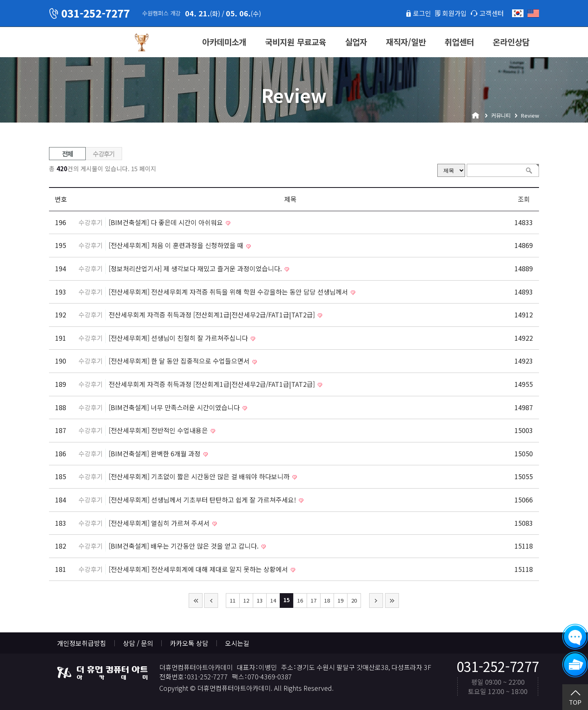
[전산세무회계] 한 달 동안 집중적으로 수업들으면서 (180, 361)
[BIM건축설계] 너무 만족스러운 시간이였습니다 (175, 407)
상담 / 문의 (138, 643)
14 (273, 600)
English (533, 13)
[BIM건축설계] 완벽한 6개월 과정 (155, 453)
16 (300, 600)
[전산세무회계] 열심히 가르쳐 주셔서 (160, 523)
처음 (196, 601)
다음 (376, 601)
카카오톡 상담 (189, 643)
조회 (524, 199)
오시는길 (237, 643)
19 (341, 600)
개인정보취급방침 (82, 643)
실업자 (356, 42)
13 (260, 600)
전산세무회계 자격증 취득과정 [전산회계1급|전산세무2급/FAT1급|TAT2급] (213, 315)
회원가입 (454, 13)
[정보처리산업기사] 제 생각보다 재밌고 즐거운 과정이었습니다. (196, 268)
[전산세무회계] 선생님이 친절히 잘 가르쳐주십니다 (179, 338)
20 (354, 600)
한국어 (518, 13)
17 (314, 600)
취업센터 (459, 42)
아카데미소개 (224, 42)
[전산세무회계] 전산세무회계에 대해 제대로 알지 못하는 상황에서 (199, 569)
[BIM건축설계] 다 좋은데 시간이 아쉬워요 (167, 222)
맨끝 (392, 601)
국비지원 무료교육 (296, 42)
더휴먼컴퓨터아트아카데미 (88, 42)
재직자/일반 (406, 42)
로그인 (422, 13)
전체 (68, 154)
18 (327, 600)
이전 (211, 601)
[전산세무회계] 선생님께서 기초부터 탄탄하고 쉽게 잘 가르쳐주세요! (203, 500)
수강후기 (104, 154)
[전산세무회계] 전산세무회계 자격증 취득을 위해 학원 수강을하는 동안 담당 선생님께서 (229, 292)
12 (246, 600)
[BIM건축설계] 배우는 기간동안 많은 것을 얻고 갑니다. (184, 546)
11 (233, 600)
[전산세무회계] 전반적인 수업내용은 (159, 430)
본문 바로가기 (0, 0)
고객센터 (492, 13)
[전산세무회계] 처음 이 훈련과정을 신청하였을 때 (177, 245)
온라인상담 (511, 42)
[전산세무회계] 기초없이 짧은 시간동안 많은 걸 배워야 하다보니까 (200, 476)
